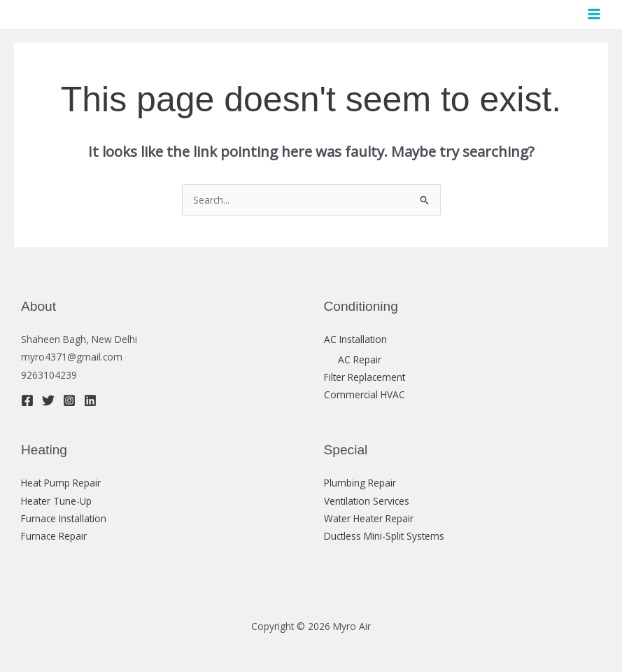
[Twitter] (48, 400)
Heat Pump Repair (61, 483)
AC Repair (360, 359)
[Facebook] (27, 400)
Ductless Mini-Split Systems (384, 536)
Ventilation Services (367, 501)
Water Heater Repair (369, 518)
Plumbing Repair (360, 483)
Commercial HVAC (365, 394)
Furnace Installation (64, 518)
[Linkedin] (90, 400)
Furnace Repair (54, 536)
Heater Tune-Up (56, 501)
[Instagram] (69, 400)
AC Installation (355, 339)
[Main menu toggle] (594, 14)
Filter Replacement (365, 377)
